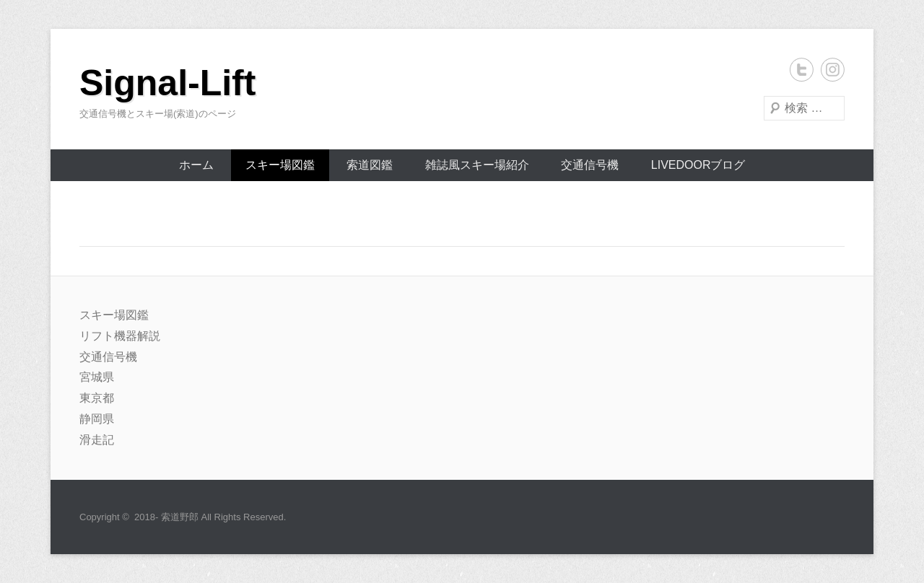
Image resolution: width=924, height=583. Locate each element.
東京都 (97, 398)
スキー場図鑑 (280, 165)
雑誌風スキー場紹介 (477, 165)
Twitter (802, 70)
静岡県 (97, 419)
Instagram (833, 70)
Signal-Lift (167, 83)
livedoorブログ (698, 165)
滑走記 (97, 440)
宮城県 (97, 377)
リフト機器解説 (120, 336)
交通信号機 (590, 165)
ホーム (196, 165)
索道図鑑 (370, 165)
